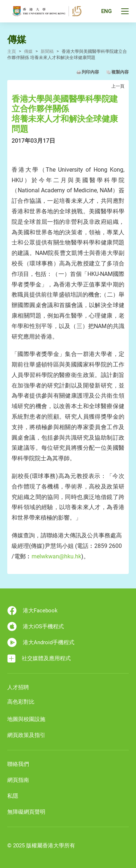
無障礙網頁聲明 (26, 812)
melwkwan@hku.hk (56, 556)
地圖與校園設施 (26, 719)
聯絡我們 (18, 764)
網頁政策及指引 (26, 735)
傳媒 (28, 51)
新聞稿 (47, 51)
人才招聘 (18, 687)
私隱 (13, 796)
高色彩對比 (21, 702)
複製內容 (120, 72)
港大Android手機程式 (41, 642)
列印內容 (90, 72)
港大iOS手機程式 (36, 626)
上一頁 (118, 86)
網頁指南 (18, 780)
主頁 (12, 51)
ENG (106, 11)
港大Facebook (32, 611)
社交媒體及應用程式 (39, 659)
